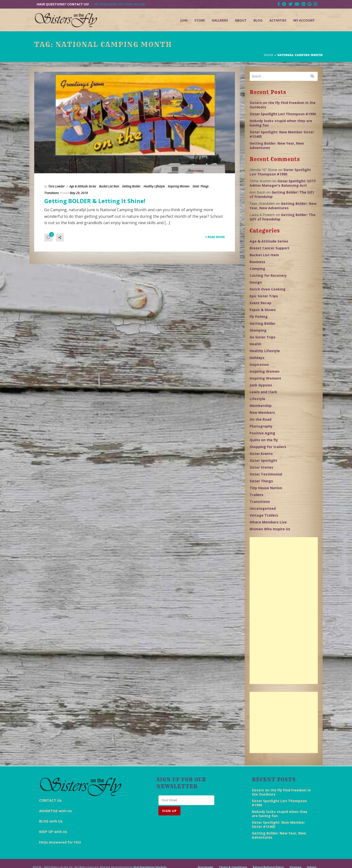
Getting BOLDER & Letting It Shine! (95, 201)
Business (257, 262)
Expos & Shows (263, 310)
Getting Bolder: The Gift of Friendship (282, 194)
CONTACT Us (50, 800)
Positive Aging (262, 433)
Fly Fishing (259, 317)
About (241, 20)
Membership (261, 406)
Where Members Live (268, 522)
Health (255, 344)
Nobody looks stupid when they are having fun (281, 123)
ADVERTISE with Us (55, 811)
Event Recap (260, 303)
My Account (304, 20)
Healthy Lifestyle (154, 186)
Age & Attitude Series (83, 186)
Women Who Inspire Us (270, 529)
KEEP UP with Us (53, 832)
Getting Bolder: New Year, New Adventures (277, 145)
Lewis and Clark (263, 392)
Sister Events (261, 454)
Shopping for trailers (268, 447)
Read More (215, 237)
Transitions (51, 193)
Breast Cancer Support (269, 248)
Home (269, 55)
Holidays (257, 358)
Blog (258, 20)
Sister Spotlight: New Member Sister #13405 (282, 134)
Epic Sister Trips (264, 296)
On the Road (260, 419)
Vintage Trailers (264, 515)
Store (200, 20)
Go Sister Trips (263, 337)
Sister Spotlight (263, 460)
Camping (257, 269)
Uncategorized (263, 508)
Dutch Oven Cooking (268, 289)
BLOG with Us (51, 821)
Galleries (220, 20)
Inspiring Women (179, 186)
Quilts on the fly (264, 440)
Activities (278, 20)
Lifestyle (257, 399)
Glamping (258, 330)
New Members (262, 412)
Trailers (256, 495)
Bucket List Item (109, 186)
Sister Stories (261, 467)
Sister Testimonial (266, 474)
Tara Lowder (56, 186)
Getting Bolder (131, 186)
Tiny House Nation (266, 488)
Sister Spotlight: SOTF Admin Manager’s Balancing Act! (283, 183)
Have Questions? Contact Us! (63, 4)
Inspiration (259, 365)
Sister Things (200, 186)
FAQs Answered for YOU (60, 842)
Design (256, 282)
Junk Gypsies (261, 385)
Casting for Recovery (268, 275)
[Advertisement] (284, 611)
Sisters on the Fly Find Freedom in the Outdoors (283, 105)
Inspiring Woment (265, 378)
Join (184, 20)
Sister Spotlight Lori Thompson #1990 (283, 114)
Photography (261, 426)
